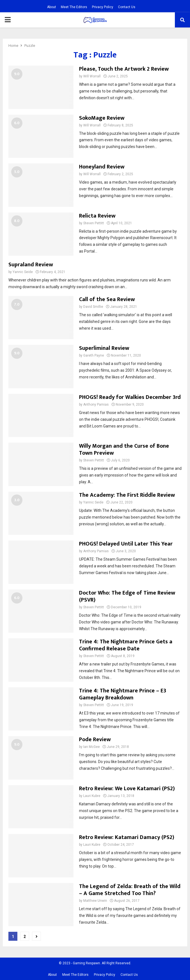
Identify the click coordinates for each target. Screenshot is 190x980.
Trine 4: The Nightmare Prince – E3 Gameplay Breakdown (123, 694)
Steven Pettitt (94, 223)
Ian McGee (91, 747)
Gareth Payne (94, 355)
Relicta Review (97, 216)
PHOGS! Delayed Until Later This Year (126, 544)
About (52, 7)
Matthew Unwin (95, 901)
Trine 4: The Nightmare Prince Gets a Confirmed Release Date (126, 645)
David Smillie (93, 307)
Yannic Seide (23, 272)
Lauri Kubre (92, 796)
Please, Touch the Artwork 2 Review (124, 69)
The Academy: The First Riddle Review (127, 495)
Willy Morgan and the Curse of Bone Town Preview (124, 449)
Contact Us (127, 7)
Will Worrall (92, 76)
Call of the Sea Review (107, 299)
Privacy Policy (103, 7)
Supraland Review (31, 265)
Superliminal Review (104, 348)
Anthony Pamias (96, 405)
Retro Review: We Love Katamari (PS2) (127, 789)
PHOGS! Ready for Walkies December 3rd (130, 397)
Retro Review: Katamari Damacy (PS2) (127, 837)
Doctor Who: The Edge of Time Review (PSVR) (127, 596)
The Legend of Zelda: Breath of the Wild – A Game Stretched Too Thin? (130, 890)
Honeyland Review (102, 167)
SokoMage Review (102, 118)
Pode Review (95, 739)
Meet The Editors (74, 7)
